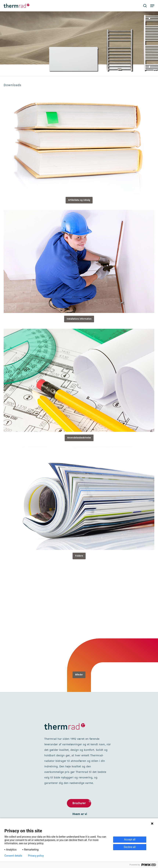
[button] (152, 6)
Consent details (13, 856)
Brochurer (79, 803)
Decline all (130, 847)
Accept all (130, 839)
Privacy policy (36, 856)
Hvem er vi (80, 814)
